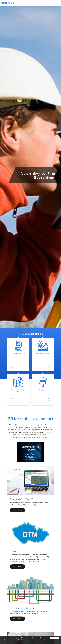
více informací (17, 510)
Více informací (18, 366)
